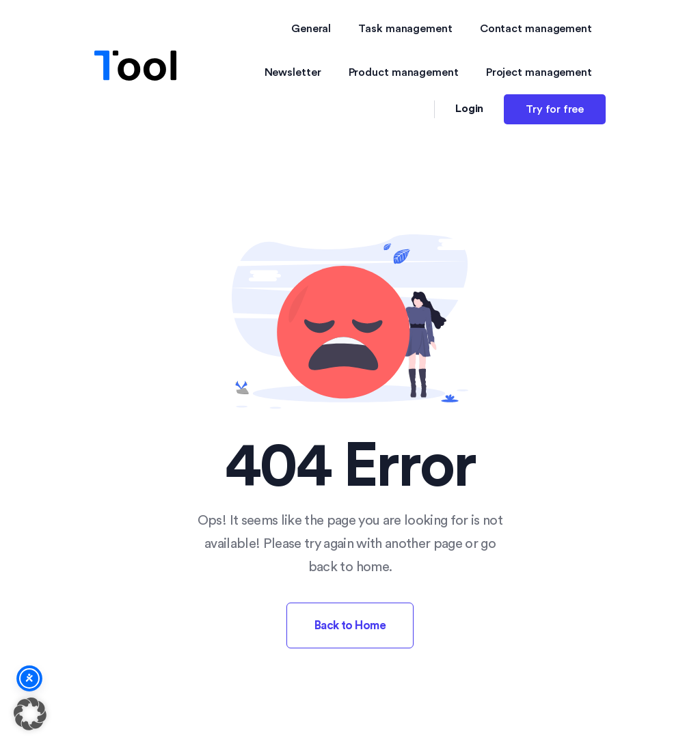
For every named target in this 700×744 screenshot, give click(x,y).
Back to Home (350, 625)
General (311, 29)
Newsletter (293, 72)
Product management (404, 72)
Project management (539, 72)
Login (470, 109)
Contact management (536, 29)
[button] (30, 714)
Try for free (555, 109)
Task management (405, 29)
